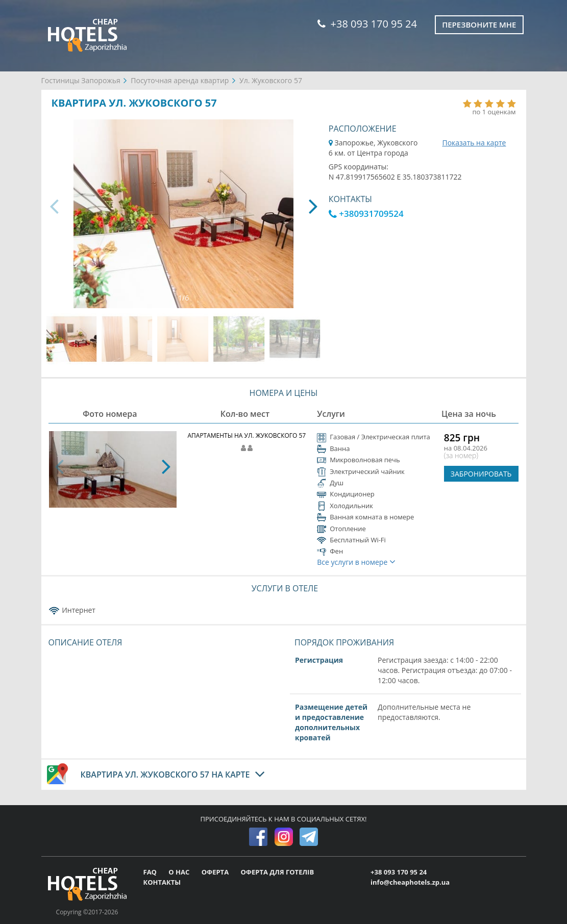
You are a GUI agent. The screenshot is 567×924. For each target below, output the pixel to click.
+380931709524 (366, 214)
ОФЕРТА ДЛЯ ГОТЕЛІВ (277, 872)
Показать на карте (474, 143)
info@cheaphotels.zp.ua (410, 882)
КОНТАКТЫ (162, 882)
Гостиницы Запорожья (81, 80)
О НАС (180, 872)
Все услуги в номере (356, 562)
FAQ (151, 872)
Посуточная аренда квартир (180, 80)
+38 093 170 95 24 (367, 24)
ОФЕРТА (216, 872)
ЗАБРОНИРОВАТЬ (481, 474)
